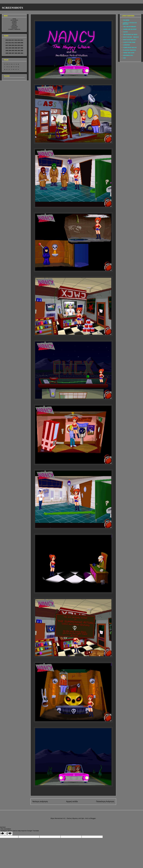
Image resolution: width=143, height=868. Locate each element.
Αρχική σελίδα (72, 801)
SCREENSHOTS (12, 8)
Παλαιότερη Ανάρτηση (105, 801)
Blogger (93, 818)
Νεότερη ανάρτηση (40, 801)
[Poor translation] (9, 834)
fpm (83, 818)
